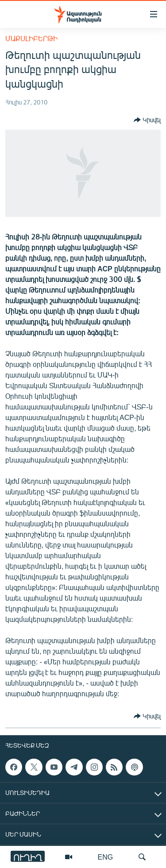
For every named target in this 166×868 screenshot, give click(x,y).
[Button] (147, 120)
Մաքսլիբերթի (31, 38)
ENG (106, 857)
